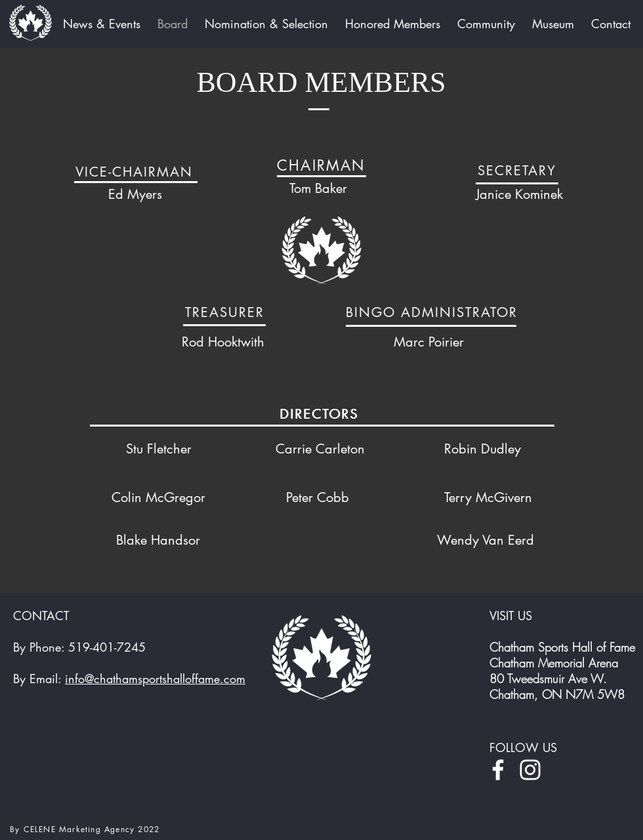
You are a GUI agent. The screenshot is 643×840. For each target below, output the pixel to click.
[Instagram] (530, 770)
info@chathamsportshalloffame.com (155, 679)
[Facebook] (498, 770)
